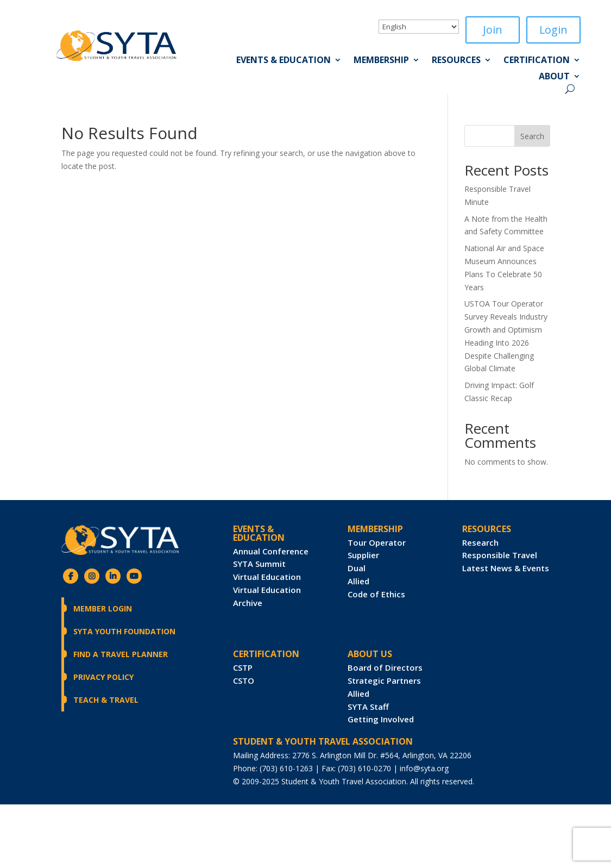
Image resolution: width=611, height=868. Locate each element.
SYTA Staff (368, 707)
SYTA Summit (259, 564)
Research (480, 542)
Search (532, 136)
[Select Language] (419, 27)
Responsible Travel (500, 555)
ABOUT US (370, 654)
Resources (456, 61)
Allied (358, 581)
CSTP (243, 667)
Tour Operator (377, 542)
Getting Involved (381, 720)
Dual (357, 568)
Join (493, 30)
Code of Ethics (376, 594)
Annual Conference (271, 551)
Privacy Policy (103, 677)
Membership (381, 61)
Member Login (103, 608)
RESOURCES (487, 529)
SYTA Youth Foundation (124, 631)
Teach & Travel (106, 700)
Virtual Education (267, 577)
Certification (537, 61)
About (554, 77)
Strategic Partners (384, 680)
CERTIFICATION (266, 654)
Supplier (363, 555)
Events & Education (284, 61)
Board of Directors (385, 667)
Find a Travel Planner (121, 654)
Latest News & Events (506, 568)
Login (553, 30)
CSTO (244, 680)
